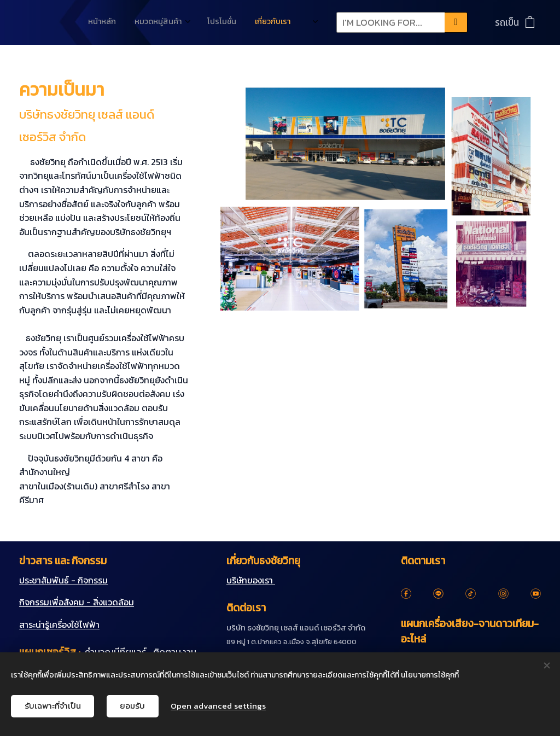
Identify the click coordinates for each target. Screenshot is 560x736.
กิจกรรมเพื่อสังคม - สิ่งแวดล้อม (77, 602)
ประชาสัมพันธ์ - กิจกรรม (63, 580)
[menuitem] (190, 22)
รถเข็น (507, 22)
